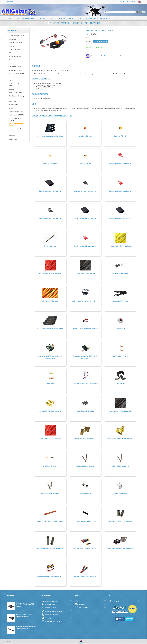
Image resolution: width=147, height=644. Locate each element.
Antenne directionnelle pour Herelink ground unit (24, 616)
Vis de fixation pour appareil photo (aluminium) (120, 548)
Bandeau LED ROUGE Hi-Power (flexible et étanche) (50, 521)
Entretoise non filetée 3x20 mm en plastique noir (50, 548)
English (81, 642)
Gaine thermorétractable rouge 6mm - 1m (120, 191)
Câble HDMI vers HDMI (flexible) (85, 411)
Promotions (12, 136)
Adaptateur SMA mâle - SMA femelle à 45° (50, 411)
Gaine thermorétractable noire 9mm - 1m (50, 191)
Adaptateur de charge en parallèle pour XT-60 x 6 (50, 576)
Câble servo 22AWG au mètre (50, 301)
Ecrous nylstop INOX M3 (85, 493)
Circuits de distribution (15, 56)
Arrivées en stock (49, 608)
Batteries (72, 18)
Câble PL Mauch (50, 383)
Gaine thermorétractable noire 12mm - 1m (120, 218)
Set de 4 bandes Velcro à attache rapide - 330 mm (50, 328)
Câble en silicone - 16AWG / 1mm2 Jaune (120, 246)
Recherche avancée (49, 601)
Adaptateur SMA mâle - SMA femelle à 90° (85, 438)
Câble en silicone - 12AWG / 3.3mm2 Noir (120, 411)
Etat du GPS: (115, 601)
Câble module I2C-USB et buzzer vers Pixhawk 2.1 (85, 383)
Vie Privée (47, 618)
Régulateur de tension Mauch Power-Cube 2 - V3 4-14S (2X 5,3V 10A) (25, 605)
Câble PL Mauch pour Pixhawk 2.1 (120, 356)
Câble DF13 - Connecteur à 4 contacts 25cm (85, 576)
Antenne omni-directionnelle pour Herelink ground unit (26, 627)
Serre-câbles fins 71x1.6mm (120, 301)
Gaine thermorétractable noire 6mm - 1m (50, 218)
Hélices (11, 80)
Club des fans (13, 60)
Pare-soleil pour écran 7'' (120, 383)
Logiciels (11, 89)
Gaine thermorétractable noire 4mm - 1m (85, 191)
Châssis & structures (15, 53)
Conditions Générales (50, 614)
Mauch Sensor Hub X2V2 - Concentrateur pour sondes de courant (50, 357)
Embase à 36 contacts (50, 246)
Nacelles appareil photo (16, 112)
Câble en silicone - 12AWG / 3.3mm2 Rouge (50, 438)
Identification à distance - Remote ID (16, 85)
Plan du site (81, 601)
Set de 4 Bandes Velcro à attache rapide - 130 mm (85, 301)
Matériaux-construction (15, 93)
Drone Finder (9, 2)
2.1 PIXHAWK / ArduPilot (16, 36)
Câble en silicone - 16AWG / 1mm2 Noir (85, 273)
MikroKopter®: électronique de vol (18, 97)
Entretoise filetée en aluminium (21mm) (85, 521)
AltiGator (18, 641)
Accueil (122, 2)
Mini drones (12, 101)
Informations (92, 18)
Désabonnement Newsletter (52, 621)
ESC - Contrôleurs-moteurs (17, 74)
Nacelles (62, 18)
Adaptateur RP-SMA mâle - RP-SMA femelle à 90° (120, 438)
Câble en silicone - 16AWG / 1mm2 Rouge (50, 273)
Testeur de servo (120, 328)
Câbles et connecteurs (15, 49)
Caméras (11, 46)
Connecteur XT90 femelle (50, 163)
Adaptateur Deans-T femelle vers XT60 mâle (85, 548)
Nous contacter (106, 18)
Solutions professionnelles (26, 18)
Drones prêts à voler (15, 67)
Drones (53, 18)
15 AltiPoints (104, 56)
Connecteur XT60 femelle (85, 136)
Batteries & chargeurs (15, 43)
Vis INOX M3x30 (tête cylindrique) (120, 466)
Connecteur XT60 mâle (120, 136)
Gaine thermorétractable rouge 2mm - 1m (85, 246)
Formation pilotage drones (17, 77)
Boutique (43, 18)
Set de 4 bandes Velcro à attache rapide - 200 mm (50, 136)
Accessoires (12, 39)
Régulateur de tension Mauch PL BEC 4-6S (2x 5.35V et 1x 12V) (85, 357)
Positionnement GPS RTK (16, 115)
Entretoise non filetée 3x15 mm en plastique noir (120, 521)
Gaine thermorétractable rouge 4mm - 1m (120, 163)
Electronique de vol (15, 70)
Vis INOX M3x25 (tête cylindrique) (85, 466)
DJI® (10, 63)
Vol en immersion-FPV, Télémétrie (15, 130)
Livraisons (80, 604)
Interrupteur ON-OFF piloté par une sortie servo (85, 328)
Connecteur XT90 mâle (85, 163)
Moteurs (11, 108)
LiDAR (81, 18)
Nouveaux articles (49, 604)
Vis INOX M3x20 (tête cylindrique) (50, 493)
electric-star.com (82, 607)
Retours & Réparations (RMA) (52, 611)
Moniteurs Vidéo (14, 105)
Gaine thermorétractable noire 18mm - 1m (85, 218)
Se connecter (131, 2)
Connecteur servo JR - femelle (120, 273)
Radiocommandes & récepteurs (15, 119)
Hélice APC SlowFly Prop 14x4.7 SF (50, 466)
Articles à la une (13, 139)
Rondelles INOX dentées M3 (120, 493)
